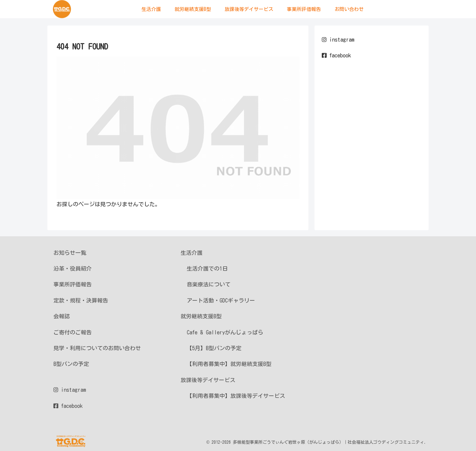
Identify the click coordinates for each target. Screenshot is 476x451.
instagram (338, 39)
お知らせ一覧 (70, 253)
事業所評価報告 (73, 284)
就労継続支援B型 (201, 316)
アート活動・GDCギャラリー (221, 300)
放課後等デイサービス (208, 380)
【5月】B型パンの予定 (214, 348)
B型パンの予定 (71, 364)
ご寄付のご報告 (73, 332)
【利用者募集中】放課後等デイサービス (236, 396)
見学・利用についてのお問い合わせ (97, 348)
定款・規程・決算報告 (81, 300)
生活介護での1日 (207, 268)
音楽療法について (209, 284)
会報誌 (62, 316)
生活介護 (192, 253)
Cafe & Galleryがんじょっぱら (225, 332)
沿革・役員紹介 (73, 268)
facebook (336, 55)
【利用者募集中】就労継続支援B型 (229, 364)
